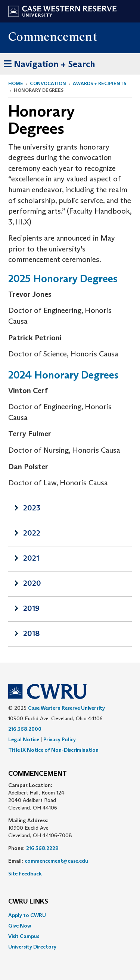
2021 (31, 558)
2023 (32, 508)
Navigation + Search (49, 63)
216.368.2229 (42, 848)
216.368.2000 (25, 729)
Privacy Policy (60, 739)
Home (16, 83)
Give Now (20, 926)
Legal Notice (24, 739)
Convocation (48, 83)
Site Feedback (25, 874)
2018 (32, 633)
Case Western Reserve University (66, 708)
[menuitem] (70, 915)
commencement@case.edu (56, 861)
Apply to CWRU (27, 915)
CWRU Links (28, 902)
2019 (31, 608)
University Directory (32, 947)
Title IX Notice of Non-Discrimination (53, 750)
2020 (32, 583)
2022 (32, 533)
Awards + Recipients (99, 83)
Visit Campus (24, 936)
